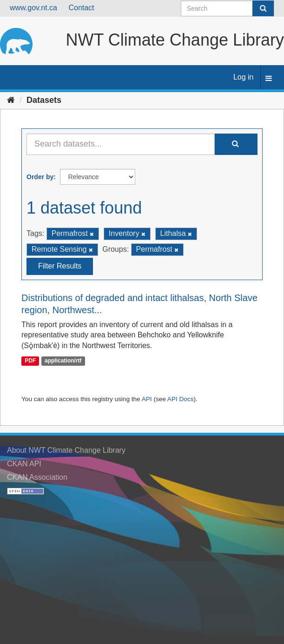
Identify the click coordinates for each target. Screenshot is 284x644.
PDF (30, 361)
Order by (40, 177)
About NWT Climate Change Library (66, 450)
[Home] (11, 100)
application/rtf (63, 361)
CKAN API (24, 464)
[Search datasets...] (121, 144)
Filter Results (60, 266)
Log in (244, 77)
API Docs (181, 399)
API (147, 399)
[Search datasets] (228, 8)
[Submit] (263, 8)
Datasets (44, 100)
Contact (81, 8)
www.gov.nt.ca (33, 8)
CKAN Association (37, 477)
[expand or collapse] (269, 79)
